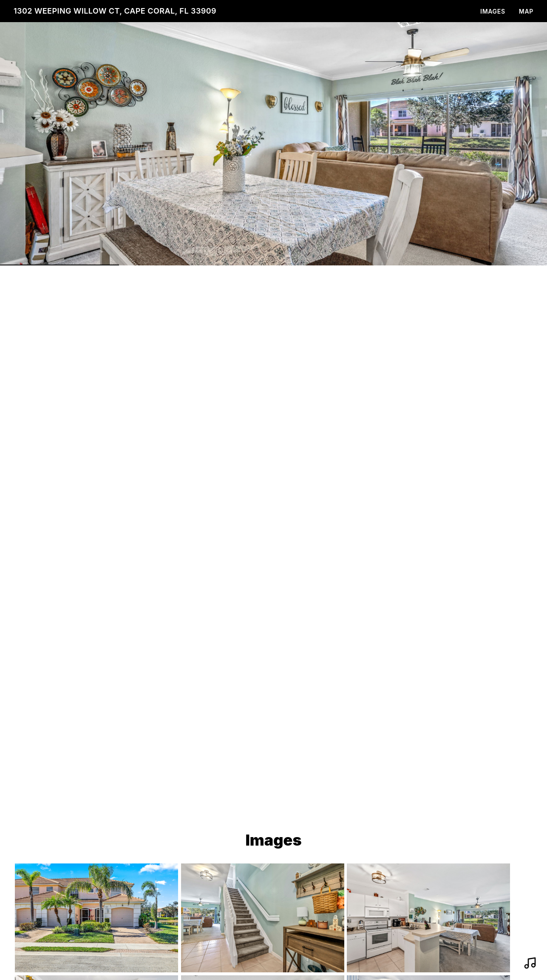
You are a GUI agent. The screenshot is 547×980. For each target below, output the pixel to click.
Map (526, 11)
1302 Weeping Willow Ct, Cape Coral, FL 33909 (115, 11)
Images (493, 11)
